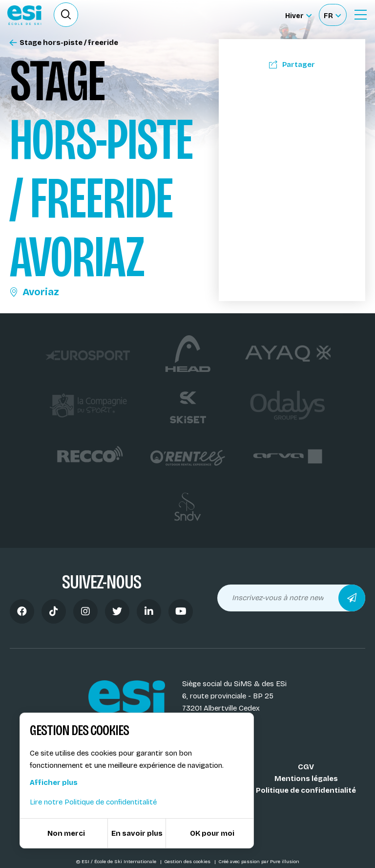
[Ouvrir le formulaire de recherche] (66, 15)
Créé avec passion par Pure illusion (259, 862)
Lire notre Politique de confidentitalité (93, 802)
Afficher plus (54, 782)
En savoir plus (137, 833)
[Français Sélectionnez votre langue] (332, 15)
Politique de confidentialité (306, 790)
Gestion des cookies (188, 862)
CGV (306, 767)
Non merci (66, 833)
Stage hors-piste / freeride (64, 43)
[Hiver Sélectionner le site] (298, 15)
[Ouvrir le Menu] (360, 15)
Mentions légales (306, 779)
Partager (292, 65)
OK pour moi (212, 833)
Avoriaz (34, 292)
